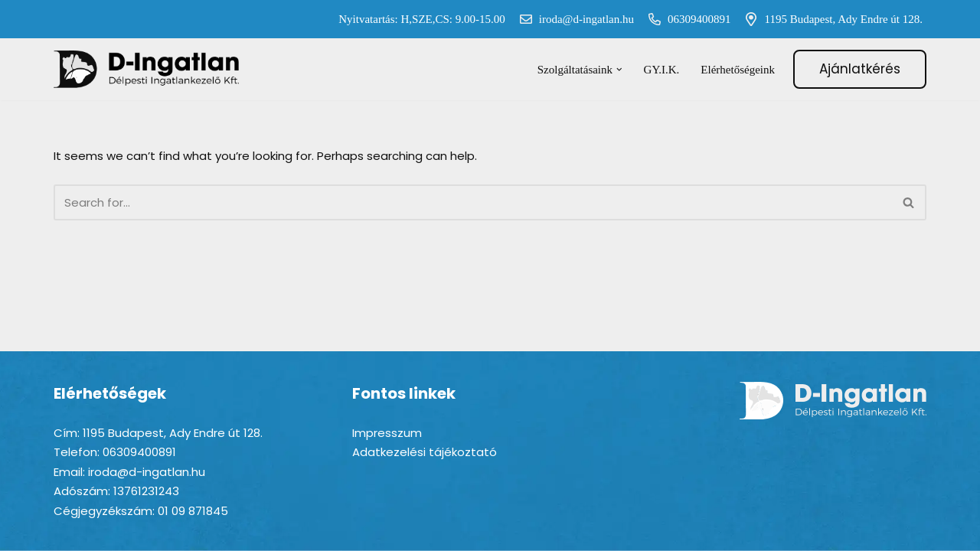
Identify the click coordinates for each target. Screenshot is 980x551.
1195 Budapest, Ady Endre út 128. (830, 19)
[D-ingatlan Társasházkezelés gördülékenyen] (147, 69)
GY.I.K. (662, 70)
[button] (619, 70)
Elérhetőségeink (738, 70)
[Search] (473, 202)
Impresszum (387, 433)
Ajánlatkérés (860, 69)
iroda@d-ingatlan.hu (573, 19)
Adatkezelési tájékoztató (425, 452)
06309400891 (686, 19)
